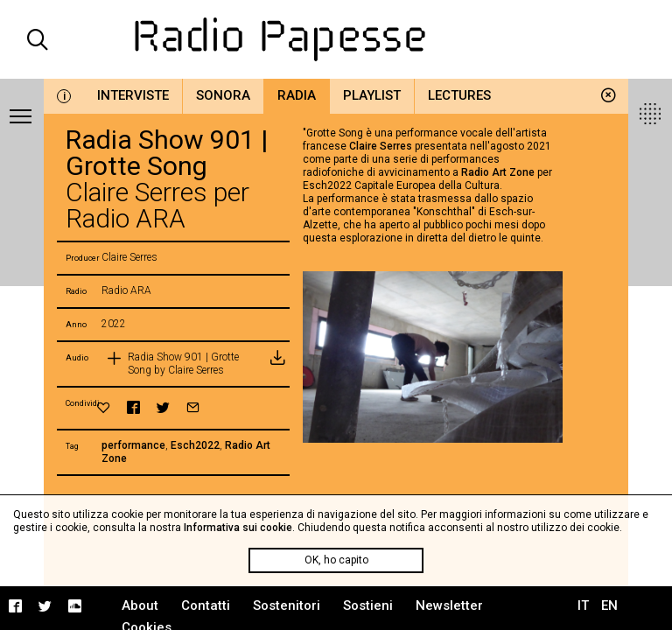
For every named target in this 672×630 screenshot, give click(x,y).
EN (609, 605)
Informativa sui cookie (238, 528)
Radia (297, 95)
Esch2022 (195, 445)
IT (583, 605)
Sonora (223, 95)
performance (133, 445)
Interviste (133, 95)
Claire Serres (381, 146)
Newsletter (449, 605)
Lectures (459, 95)
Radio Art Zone (498, 172)
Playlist (372, 95)
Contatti (206, 605)
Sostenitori (287, 605)
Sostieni (368, 605)
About (140, 605)
